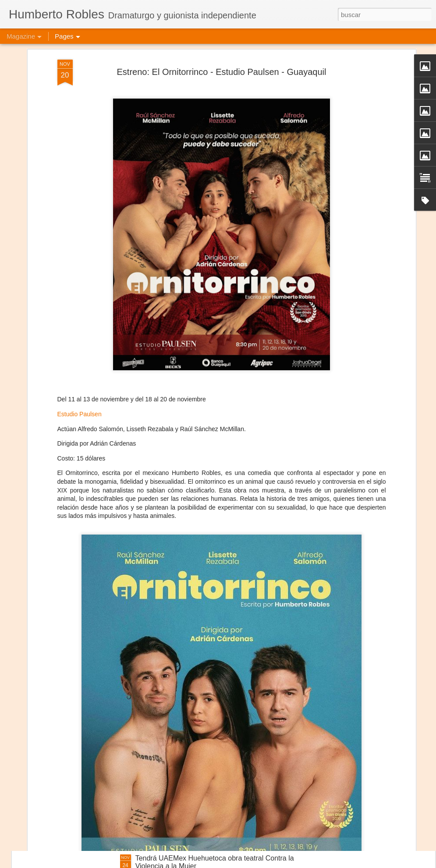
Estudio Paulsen (80, 366)
